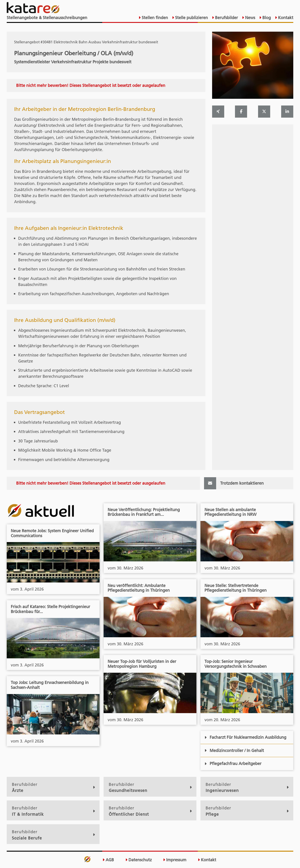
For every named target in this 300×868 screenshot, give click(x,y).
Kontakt (285, 18)
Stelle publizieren (191, 18)
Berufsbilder (226, 18)
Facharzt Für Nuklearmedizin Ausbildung (245, 737)
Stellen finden (154, 18)
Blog (266, 18)
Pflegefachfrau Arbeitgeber (233, 764)
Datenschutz (139, 860)
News (250, 18)
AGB (108, 860)
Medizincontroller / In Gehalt (234, 750)
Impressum (175, 860)
